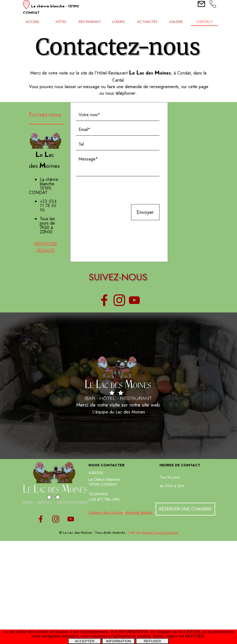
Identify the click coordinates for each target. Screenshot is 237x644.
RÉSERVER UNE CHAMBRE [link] (185, 509)
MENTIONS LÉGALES (45, 247)
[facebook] (104, 300)
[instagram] (119, 300)
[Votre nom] (118, 115)
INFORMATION (118, 641)
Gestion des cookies (106, 512)
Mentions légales (139, 512)
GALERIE (176, 22)
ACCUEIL (33, 22)
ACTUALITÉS (147, 22)
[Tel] (118, 144)
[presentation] (117, 191)
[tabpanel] (56, 8)
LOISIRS (118, 22)
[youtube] (134, 300)
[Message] (118, 165)
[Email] (118, 130)
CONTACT (205, 22)
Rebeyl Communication (160, 533)
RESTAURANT (90, 22)
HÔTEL (61, 22)
